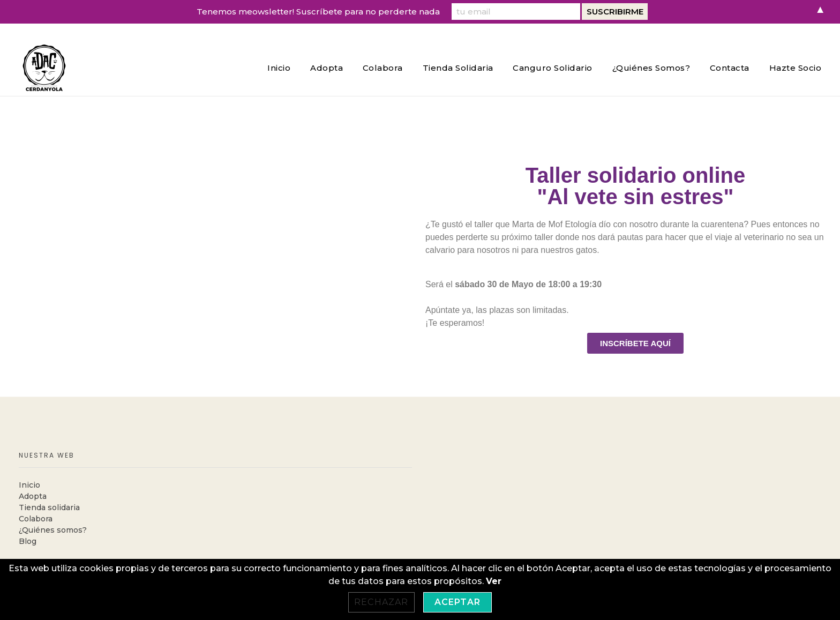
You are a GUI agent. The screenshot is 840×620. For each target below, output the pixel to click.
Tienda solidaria (49, 507)
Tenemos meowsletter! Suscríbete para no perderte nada (318, 12)
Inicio (29, 485)
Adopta (33, 496)
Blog (28, 541)
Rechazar (381, 602)
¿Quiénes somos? (53, 530)
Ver (494, 581)
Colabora (36, 519)
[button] (635, 343)
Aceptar (457, 602)
